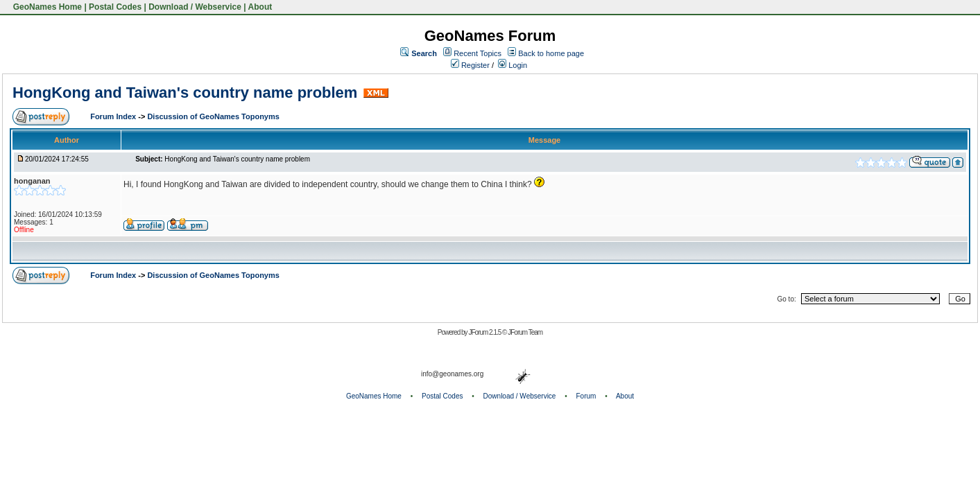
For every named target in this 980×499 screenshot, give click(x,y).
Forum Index (114, 116)
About (260, 7)
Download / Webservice (195, 7)
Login (513, 65)
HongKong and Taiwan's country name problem (185, 93)
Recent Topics (478, 53)
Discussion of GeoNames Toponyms (213, 116)
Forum (586, 396)
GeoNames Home (46, 7)
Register (470, 65)
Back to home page (551, 53)
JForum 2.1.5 (485, 332)
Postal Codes (115, 7)
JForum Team (525, 332)
